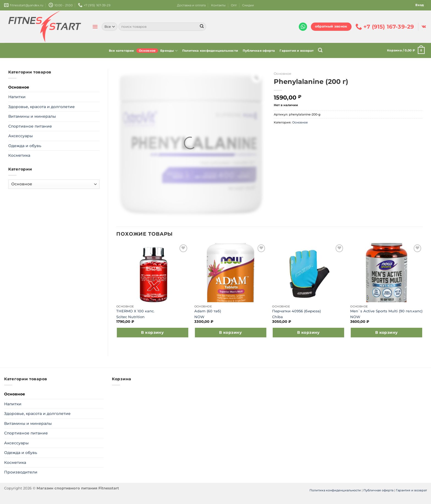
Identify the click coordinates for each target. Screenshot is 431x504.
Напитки (17, 97)
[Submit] (202, 27)
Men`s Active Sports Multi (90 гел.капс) (386, 311)
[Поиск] (320, 50)
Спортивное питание (30, 126)
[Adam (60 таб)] (231, 273)
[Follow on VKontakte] (424, 27)
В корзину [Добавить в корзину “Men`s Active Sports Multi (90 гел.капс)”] (387, 332)
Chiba (277, 317)
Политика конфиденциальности (210, 51)
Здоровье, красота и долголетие (42, 107)
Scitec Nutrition (130, 317)
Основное (147, 51)
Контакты (218, 5)
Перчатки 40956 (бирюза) (296, 311)
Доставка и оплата (191, 5)
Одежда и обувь (25, 146)
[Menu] (95, 27)
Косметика (19, 155)
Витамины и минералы (32, 116)
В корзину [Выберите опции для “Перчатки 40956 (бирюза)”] (309, 332)
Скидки (248, 5)
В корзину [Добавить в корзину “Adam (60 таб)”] (230, 332)
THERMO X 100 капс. (135, 311)
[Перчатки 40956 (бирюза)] (308, 273)
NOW (199, 317)
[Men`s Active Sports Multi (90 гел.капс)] (386, 273)
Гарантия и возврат (297, 51)
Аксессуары (20, 136)
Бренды (169, 51)
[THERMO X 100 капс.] (153, 273)
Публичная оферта (259, 51)
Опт (234, 5)
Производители (21, 472)
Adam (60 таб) (208, 311)
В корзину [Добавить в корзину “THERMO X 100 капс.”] (152, 332)
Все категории (121, 51)
